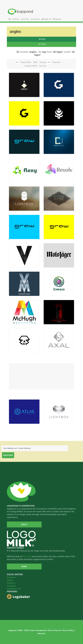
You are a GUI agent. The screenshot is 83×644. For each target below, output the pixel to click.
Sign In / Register (52, 19)
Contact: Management (38, 630)
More (24, 567)
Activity (25, 19)
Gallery (16, 19)
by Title (42, 44)
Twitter (10, 580)
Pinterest (11, 583)
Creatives (35, 19)
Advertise (41, 634)
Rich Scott (27, 556)
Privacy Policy (68, 630)
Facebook (11, 577)
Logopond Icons (14, 589)
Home (41, 11)
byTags (42, 39)
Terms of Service (55, 630)
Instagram (11, 586)
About (24, 524)
